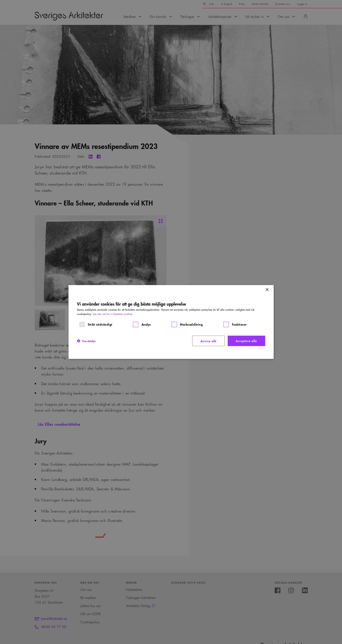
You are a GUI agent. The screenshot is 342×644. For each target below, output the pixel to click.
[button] (86, 341)
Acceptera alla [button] (246, 341)
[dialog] (171, 322)
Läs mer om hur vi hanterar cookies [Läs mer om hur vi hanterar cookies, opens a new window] (113, 314)
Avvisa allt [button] (208, 341)
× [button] (267, 290)
